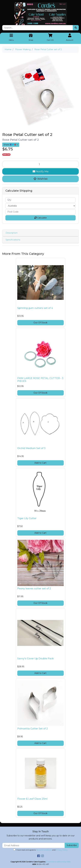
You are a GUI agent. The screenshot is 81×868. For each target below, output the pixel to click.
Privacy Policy (62, 850)
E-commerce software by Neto (58, 862)
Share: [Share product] (10, 145)
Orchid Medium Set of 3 (31, 448)
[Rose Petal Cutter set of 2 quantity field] (40, 164)
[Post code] (40, 212)
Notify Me (41, 171)
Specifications (13, 240)
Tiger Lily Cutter (27, 518)
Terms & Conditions (44, 850)
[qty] (40, 200)
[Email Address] (34, 845)
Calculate (41, 218)
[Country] (40, 206)
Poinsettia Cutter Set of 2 (33, 729)
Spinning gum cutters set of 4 (35, 308)
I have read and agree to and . (40, 850)
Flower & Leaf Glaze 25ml (32, 799)
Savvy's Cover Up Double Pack (35, 659)
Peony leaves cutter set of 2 (34, 588)
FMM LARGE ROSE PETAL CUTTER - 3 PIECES (40, 380)
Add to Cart (40, 463)
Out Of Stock (40, 323)
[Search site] (76, 28)
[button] (40, 179)
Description (12, 233)
